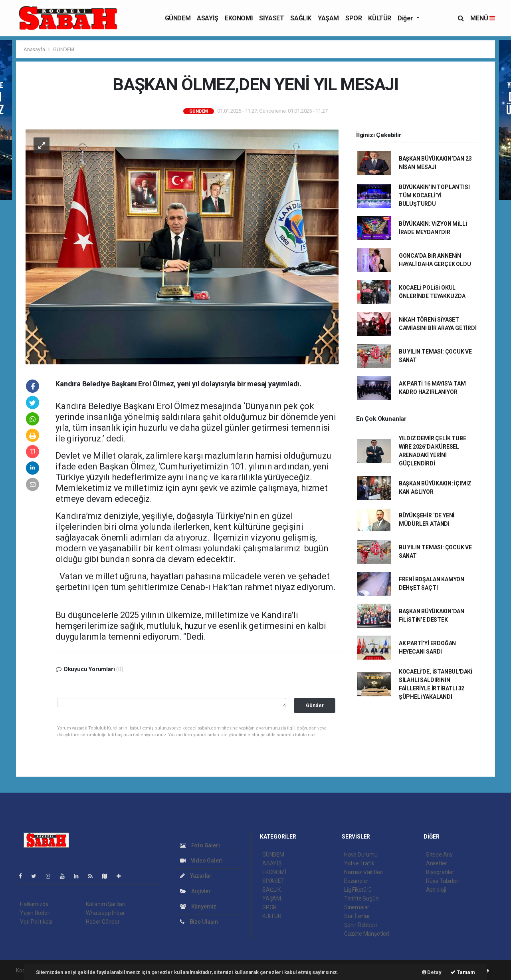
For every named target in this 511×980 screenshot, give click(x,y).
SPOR (354, 18)
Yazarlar (196, 876)
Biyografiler (440, 872)
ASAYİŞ (208, 18)
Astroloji (436, 890)
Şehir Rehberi (360, 925)
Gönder (315, 705)
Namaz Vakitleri (363, 872)
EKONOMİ (239, 18)
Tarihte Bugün (361, 898)
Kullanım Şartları (106, 904)
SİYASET (271, 18)
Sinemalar (357, 907)
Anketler (436, 863)
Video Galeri (201, 861)
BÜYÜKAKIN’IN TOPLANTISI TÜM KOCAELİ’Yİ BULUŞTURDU (434, 195)
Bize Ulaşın (199, 922)
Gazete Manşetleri (367, 934)
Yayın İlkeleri (35, 913)
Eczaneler (356, 881)
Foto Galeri (200, 845)
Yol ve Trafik (359, 863)
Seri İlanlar (357, 916)
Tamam (463, 972)
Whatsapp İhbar (105, 913)
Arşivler (195, 891)
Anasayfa (35, 49)
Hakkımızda (34, 904)
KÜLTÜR (380, 18)
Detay (432, 972)
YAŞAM (328, 18)
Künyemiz (198, 906)
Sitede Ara (439, 855)
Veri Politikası (36, 922)
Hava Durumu (361, 855)
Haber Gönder (103, 922)
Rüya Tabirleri (443, 881)
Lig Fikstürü (358, 890)
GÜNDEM (178, 18)
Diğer (406, 18)
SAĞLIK (301, 18)
